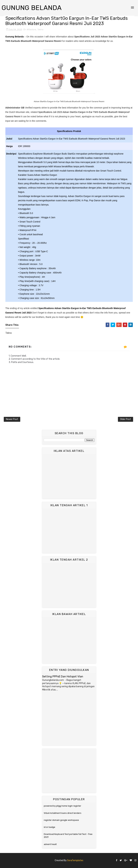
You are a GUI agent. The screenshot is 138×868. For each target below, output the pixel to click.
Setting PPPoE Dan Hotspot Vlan (63, 676)
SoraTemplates (75, 860)
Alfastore (31, 29)
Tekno (40, 29)
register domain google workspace (61, 820)
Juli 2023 (27, 313)
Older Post (126, 419)
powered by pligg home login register (62, 806)
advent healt (50, 844)
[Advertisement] (69, 476)
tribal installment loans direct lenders (63, 813)
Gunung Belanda (32, 8)
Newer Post (12, 419)
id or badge (49, 827)
